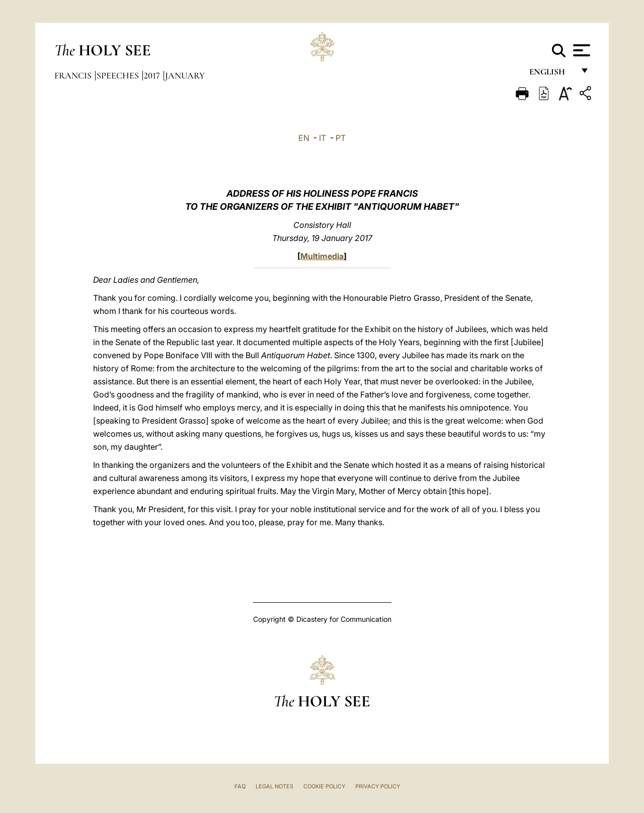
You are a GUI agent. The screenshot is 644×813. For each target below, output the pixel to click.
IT (323, 138)
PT (341, 138)
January (185, 75)
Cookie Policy (324, 786)
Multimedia (322, 256)
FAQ (240, 786)
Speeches (119, 75)
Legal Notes (274, 786)
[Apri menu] (580, 50)
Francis (74, 75)
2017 (153, 75)
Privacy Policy (378, 786)
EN (304, 138)
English (552, 74)
